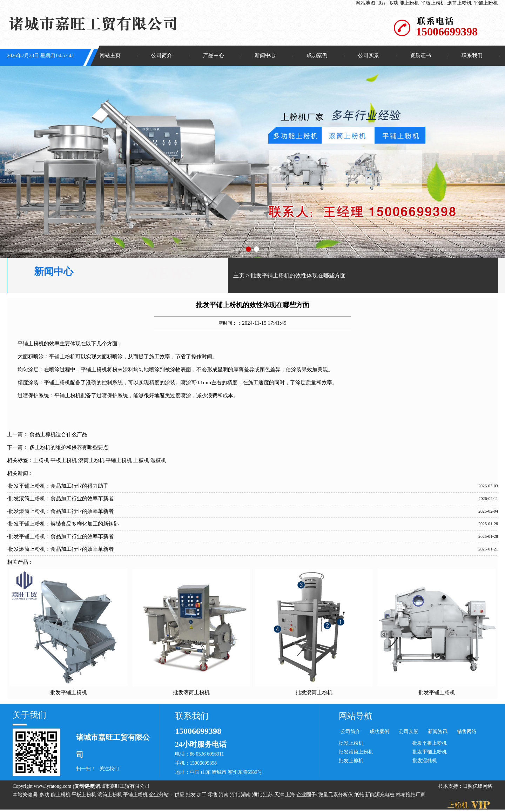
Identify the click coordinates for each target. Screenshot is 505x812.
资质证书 (420, 56)
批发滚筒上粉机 (191, 693)
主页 (239, 276)
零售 (214, 795)
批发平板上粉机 (430, 743)
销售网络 (467, 732)
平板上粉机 (433, 3)
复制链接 (84, 787)
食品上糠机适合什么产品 (58, 435)
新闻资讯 (438, 732)
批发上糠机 (351, 761)
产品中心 (214, 56)
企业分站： (161, 795)
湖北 (258, 795)
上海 (291, 795)
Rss (382, 3)
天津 (280, 795)
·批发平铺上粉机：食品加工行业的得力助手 (58, 486)
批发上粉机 (351, 743)
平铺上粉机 (486, 3)
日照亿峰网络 (478, 787)
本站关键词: (26, 795)
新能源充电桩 (380, 795)
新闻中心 (265, 56)
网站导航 (356, 717)
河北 (236, 795)
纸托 (359, 795)
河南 (224, 795)
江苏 (269, 795)
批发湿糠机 (425, 761)
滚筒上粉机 (459, 3)
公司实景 (369, 56)
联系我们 (472, 56)
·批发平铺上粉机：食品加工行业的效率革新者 (60, 537)
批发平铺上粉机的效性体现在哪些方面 (298, 276)
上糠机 (141, 461)
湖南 (247, 795)
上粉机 (41, 461)
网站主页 (110, 56)
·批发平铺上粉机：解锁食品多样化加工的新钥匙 (63, 524)
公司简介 (162, 56)
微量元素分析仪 (336, 795)
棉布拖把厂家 (411, 795)
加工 (202, 795)
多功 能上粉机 (404, 3)
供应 (180, 795)
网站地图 (365, 3)
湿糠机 (158, 461)
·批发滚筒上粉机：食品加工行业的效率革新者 (60, 499)
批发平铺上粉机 (69, 693)
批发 (191, 795)
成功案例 (317, 56)
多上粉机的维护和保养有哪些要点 (69, 448)
